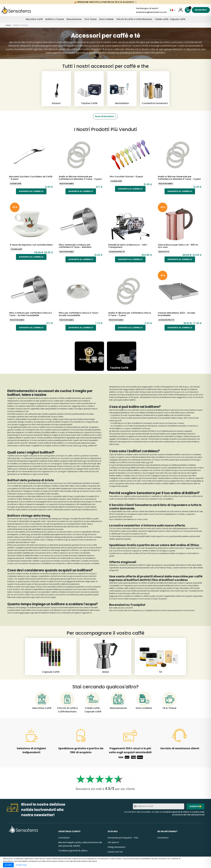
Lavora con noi (115, 852)
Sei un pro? (201, 10)
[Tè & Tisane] (169, 701)
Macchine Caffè (34, 19)
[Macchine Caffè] (42, 701)
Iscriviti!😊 (195, 806)
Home (8, 25)
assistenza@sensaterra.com (151, 12)
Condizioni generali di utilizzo (73, 851)
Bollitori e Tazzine (55, 19)
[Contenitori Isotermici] (155, 89)
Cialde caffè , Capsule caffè (170, 19)
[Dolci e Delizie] (144, 701)
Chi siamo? (113, 842)
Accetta (8, 865)
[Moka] (105, 657)
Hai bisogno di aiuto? (147, 8)
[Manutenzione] (118, 701)
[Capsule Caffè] (51, 657)
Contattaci (64, 838)
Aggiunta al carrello (31, 191)
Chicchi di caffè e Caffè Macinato (134, 19)
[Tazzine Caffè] (89, 89)
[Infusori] (56, 89)
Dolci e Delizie (106, 19)
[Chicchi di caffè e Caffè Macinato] (67, 703)
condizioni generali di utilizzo (176, 812)
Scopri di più (21, 865)
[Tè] (160, 657)
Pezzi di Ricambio (104, 116)
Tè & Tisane (90, 19)
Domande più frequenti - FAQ (123, 838)
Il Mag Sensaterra (116, 847)
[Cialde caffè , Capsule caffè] (93, 703)
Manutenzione (74, 19)
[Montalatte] (122, 89)
